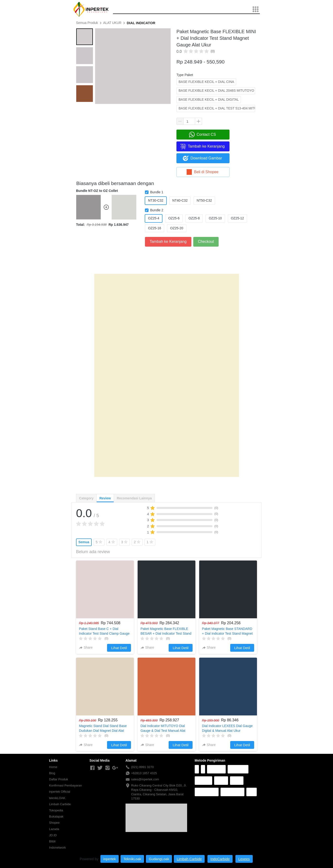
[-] (92, 768)
